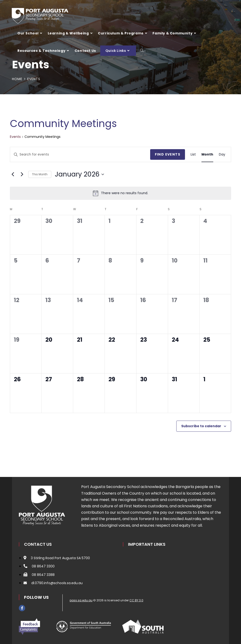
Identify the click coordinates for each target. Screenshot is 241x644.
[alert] (120, 193)
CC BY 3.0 (136, 600)
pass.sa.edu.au (81, 600)
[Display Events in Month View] (207, 154)
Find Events (168, 154)
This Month (40, 174)
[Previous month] (13, 174)
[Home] (17, 79)
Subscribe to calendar (201, 426)
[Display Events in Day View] (222, 154)
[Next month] (22, 174)
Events (34, 79)
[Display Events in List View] (193, 154)
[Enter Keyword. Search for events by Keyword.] (80, 154)
